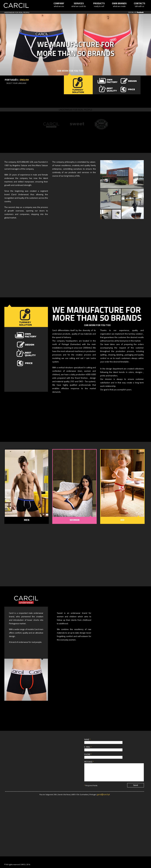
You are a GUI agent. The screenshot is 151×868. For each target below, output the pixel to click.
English (24, 80)
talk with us (140, 5)
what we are (59, 5)
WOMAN (75, 520)
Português (11, 80)
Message (89, 762)
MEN (27, 520)
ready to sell (99, 5)
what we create (119, 5)
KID (122, 520)
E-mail (88, 747)
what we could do (79, 5)
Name (87, 739)
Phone (88, 754)
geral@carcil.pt (103, 798)
